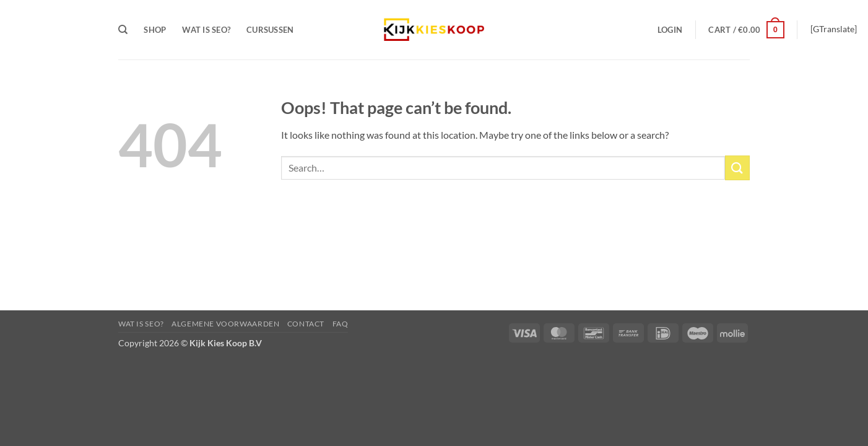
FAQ (341, 324)
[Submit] (737, 168)
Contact (306, 324)
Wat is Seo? (206, 30)
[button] (670, 30)
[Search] (123, 30)
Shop (155, 30)
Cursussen (270, 30)
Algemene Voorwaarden (225, 324)
